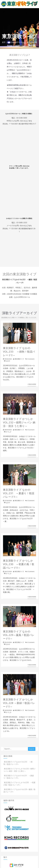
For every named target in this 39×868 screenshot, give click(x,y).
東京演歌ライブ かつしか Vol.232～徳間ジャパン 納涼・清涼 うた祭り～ (19, 422)
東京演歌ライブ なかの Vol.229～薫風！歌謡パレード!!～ (19, 635)
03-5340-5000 (22, 118)
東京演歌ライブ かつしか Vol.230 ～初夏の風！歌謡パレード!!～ (19, 564)
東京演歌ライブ (19, 359)
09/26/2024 (8, 359)
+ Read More (32, 384)
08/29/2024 (8, 430)
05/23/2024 (8, 642)
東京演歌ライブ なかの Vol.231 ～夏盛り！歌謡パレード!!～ (19, 493)
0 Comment (31, 359)
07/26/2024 (8, 501)
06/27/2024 (8, 571)
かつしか (9, 432)
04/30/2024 (8, 710)
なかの (8, 361)
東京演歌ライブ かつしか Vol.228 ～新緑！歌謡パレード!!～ (19, 703)
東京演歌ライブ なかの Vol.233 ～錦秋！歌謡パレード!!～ (19, 352)
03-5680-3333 (22, 223)
